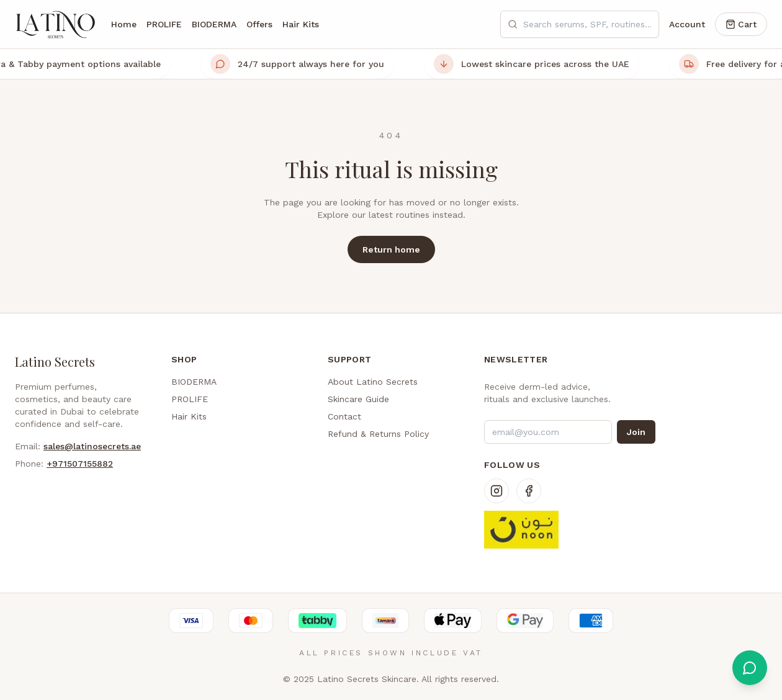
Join (636, 432)
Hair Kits (301, 24)
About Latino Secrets (373, 382)
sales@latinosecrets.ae (92, 446)
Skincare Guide (358, 399)
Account (687, 24)
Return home (391, 249)
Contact (344, 416)
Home (124, 24)
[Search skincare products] (580, 24)
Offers (259, 24)
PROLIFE (164, 24)
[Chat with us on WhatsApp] (750, 668)
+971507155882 (80, 464)
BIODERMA (214, 24)
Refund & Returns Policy (378, 434)
